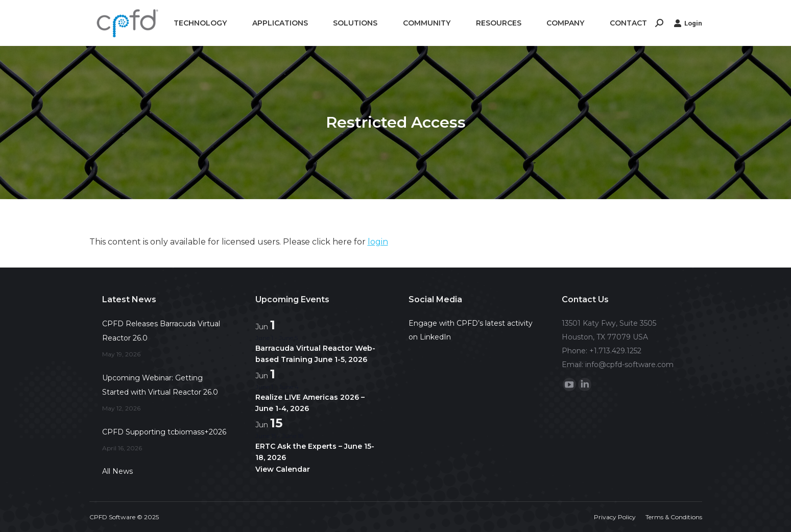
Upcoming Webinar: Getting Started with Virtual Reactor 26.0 (160, 385)
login (378, 242)
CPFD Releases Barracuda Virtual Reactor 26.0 (161, 331)
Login (688, 23)
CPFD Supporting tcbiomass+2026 (164, 432)
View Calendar (283, 469)
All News (117, 471)
